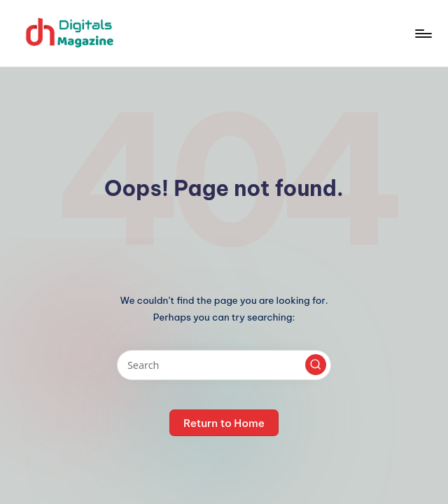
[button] (316, 365)
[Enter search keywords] (224, 365)
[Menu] (422, 34)
